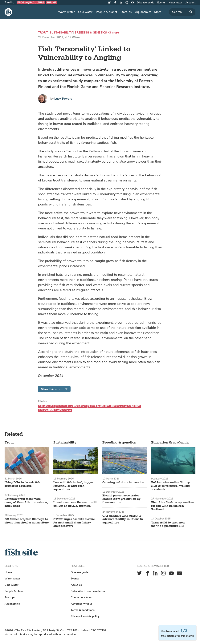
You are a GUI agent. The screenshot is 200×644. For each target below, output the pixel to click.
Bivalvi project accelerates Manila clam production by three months (121, 499)
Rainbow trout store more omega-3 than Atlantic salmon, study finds (26, 503)
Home (8, 572)
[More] (160, 12)
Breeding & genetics (91, 33)
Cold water (85, 12)
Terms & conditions (83, 610)
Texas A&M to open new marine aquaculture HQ (168, 524)
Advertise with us (82, 604)
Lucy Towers (63, 99)
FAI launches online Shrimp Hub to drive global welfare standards (171, 486)
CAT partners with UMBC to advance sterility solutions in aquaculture (123, 519)
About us (76, 585)
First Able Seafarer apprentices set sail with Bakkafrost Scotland (173, 506)
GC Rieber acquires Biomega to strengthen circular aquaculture (27, 521)
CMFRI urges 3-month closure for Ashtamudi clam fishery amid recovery (74, 523)
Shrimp (51, 3)
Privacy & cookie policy (85, 616)
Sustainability (61, 33)
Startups (126, 12)
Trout (43, 33)
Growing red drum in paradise (123, 483)
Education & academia (55, 410)
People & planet (106, 12)
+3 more (113, 33)
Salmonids (46, 406)
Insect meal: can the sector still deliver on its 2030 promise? (75, 504)
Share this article (54, 389)
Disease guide (146, 3)
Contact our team (82, 597)
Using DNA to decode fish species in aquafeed (22, 484)
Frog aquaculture (31, 3)
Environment (76, 406)
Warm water (66, 12)
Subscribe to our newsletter (88, 591)
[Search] (182, 12)
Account (190, 3)
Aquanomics (143, 12)
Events (161, 3)
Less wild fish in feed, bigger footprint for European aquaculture (73, 486)
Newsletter (175, 3)
